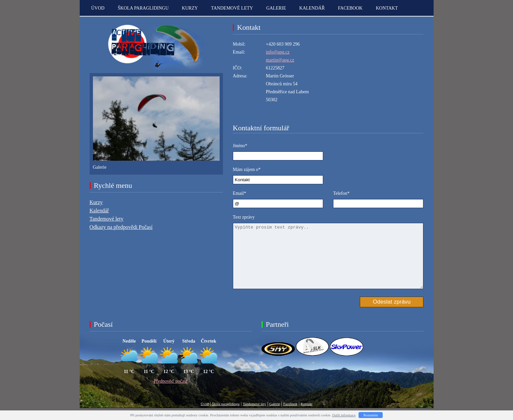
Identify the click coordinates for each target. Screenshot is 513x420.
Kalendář (312, 8)
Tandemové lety (232, 8)
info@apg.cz (278, 52)
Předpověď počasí (171, 381)
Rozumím (371, 415)
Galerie (276, 8)
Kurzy (190, 8)
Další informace (344, 415)
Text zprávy (244, 217)
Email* (239, 193)
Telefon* (341, 193)
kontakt (387, 8)
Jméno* (240, 146)
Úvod (98, 8)
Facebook (350, 8)
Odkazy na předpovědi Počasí (121, 227)
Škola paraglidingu (143, 8)
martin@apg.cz (280, 60)
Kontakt (306, 404)
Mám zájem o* (247, 169)
